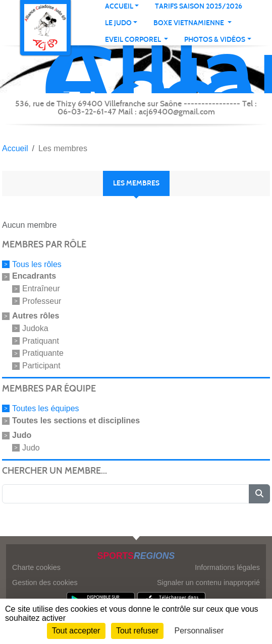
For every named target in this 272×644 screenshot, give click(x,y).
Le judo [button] (118, 23)
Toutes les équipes (46, 408)
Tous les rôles (37, 264)
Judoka (35, 328)
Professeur (42, 301)
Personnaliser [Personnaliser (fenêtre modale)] (199, 631)
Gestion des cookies (45, 583)
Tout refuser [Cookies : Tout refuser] (137, 631)
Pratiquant (41, 340)
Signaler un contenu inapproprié (208, 583)
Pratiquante (43, 353)
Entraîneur (41, 288)
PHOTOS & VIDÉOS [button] (215, 40)
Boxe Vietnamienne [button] (189, 23)
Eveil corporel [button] (134, 40)
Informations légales (227, 567)
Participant (41, 366)
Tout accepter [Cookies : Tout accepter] (76, 631)
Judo (31, 448)
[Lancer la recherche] (259, 494)
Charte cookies (36, 567)
